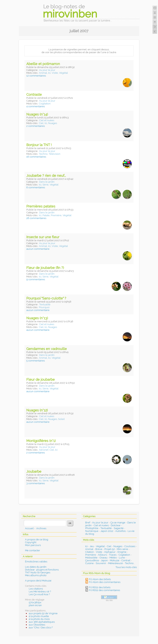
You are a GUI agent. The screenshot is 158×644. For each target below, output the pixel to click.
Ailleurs (102, 555)
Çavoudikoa (92, 560)
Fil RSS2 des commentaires (104, 590)
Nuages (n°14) (37, 114)
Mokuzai (115, 560)
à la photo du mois (39, 619)
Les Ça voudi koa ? (39, 594)
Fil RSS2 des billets (100, 587)
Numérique (92, 531)
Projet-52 (110, 549)
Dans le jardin (47, 182)
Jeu (92, 546)
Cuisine (89, 563)
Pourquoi (44, 307)
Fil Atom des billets (100, 579)
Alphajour (110, 552)
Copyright (31, 542)
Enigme (122, 552)
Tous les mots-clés (126, 567)
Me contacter (33, 550)
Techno (43, 154)
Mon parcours (33, 545)
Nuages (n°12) (37, 410)
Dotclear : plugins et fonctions (42, 570)
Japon (104, 560)
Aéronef (44, 450)
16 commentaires (36, 157)
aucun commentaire (38, 249)
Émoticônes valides (36, 562)
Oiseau (103, 558)
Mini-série (122, 549)
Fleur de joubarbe (41, 379)
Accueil (29, 528)
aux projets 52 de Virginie (43, 613)
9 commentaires (36, 279)
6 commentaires (36, 187)
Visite (55, 73)
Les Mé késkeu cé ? (40, 592)
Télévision (55, 154)
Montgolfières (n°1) (41, 441)
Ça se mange (118, 523)
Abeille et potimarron (43, 64)
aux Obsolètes (37, 625)
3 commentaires (36, 483)
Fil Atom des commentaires (105, 582)
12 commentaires (36, 76)
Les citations (36, 589)
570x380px (35, 602)
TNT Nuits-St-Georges (38, 572)
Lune (122, 558)
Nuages (53, 123)
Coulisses (130, 546)
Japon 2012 (107, 531)
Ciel (41, 123)
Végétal (63, 73)
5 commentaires (36, 361)
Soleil (61, 419)
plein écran (35, 605)
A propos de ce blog (37, 539)
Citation (90, 552)
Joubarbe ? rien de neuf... (46, 176)
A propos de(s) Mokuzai (38, 581)
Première (56, 215)
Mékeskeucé (115, 563)
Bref (88, 523)
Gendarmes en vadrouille (47, 349)
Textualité (45, 304)
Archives (41, 528)
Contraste (34, 95)
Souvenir (101, 563)
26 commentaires (36, 218)
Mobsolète (91, 558)
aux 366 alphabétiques (42, 622)
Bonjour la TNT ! (39, 145)
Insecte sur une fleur (43, 237)
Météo (113, 558)
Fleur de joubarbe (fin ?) (45, 268)
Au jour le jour (47, 70)
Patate (46, 215)
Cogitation (45, 104)
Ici (49, 73)
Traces (113, 555)
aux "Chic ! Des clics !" (41, 628)
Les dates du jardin (36, 567)
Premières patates (41, 206)
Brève (99, 549)
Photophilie (92, 528)
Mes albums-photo (36, 575)
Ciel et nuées (47, 120)
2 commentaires (36, 126)
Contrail (126, 560)
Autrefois (120, 531)
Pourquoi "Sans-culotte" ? (46, 298)
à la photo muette (39, 616)
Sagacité (119, 528)
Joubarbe (34, 471)
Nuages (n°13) (37, 318)
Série (46, 185)
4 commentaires (36, 106)
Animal (43, 73)
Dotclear (116, 525)
